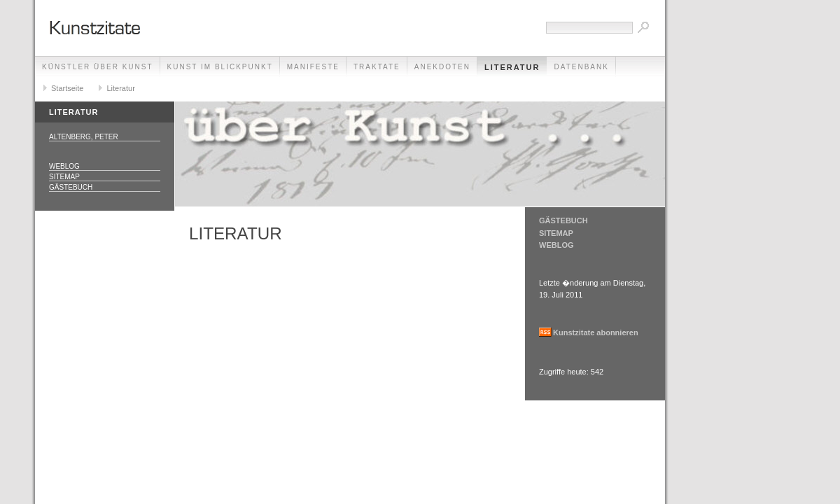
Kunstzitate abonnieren (596, 332)
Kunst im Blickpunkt (220, 67)
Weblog (64, 166)
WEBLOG (556, 245)
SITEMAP (556, 233)
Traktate (377, 67)
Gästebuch (71, 187)
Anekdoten (442, 67)
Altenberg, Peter (84, 137)
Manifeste (313, 67)
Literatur (512, 67)
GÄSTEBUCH (563, 220)
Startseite (67, 88)
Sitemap (64, 177)
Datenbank (581, 67)
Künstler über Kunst (98, 67)
